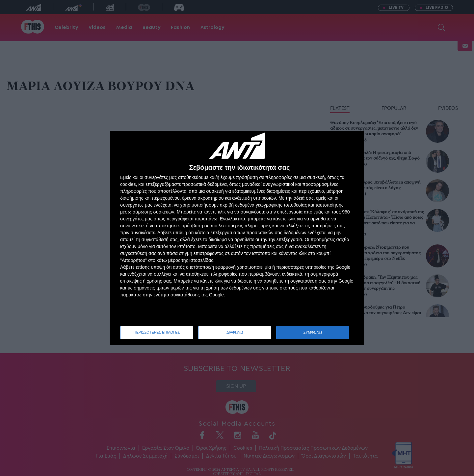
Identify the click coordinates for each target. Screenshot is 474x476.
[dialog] (237, 238)
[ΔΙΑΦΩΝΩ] (352, 143)
